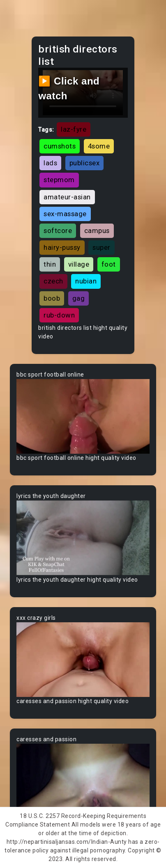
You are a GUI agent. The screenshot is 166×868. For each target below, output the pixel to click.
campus (97, 231)
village (79, 264)
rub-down (59, 315)
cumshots (60, 146)
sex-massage (65, 214)
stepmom (59, 180)
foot (109, 264)
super (101, 247)
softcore (58, 231)
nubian (86, 281)
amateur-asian (67, 197)
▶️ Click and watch (69, 88)
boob (52, 298)
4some (99, 146)
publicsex (85, 163)
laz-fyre (74, 129)
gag (79, 298)
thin (50, 264)
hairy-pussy (62, 247)
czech (53, 281)
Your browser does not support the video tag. (83, 416)
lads (50, 163)
